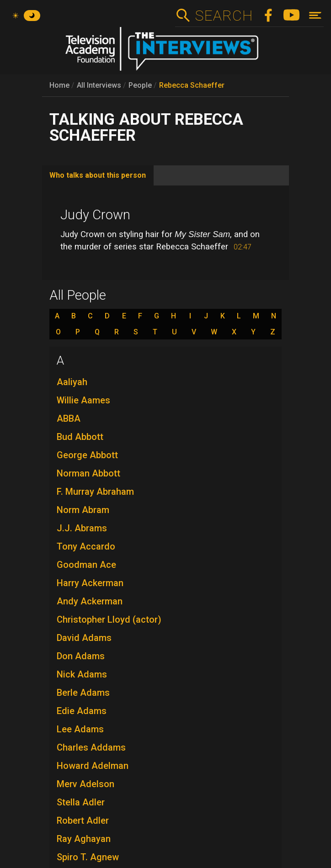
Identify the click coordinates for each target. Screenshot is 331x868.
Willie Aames (83, 400)
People (140, 85)
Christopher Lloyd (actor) (109, 619)
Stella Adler (81, 802)
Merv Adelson (85, 784)
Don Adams (81, 656)
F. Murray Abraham (95, 492)
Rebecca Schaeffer (192, 85)
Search (224, 16)
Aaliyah (72, 382)
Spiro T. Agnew (88, 857)
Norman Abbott (88, 473)
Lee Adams (80, 729)
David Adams (84, 638)
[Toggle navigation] (315, 15)
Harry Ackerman (90, 583)
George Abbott (87, 455)
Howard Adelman (93, 766)
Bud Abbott (80, 437)
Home (59, 85)
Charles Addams (91, 747)
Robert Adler (83, 820)
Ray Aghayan (84, 839)
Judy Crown (95, 215)
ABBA (69, 418)
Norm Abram (83, 510)
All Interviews (99, 85)
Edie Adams (82, 711)
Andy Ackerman (90, 601)
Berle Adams (83, 693)
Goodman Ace (86, 565)
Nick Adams (82, 674)
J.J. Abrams (82, 528)
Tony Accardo (86, 546)
